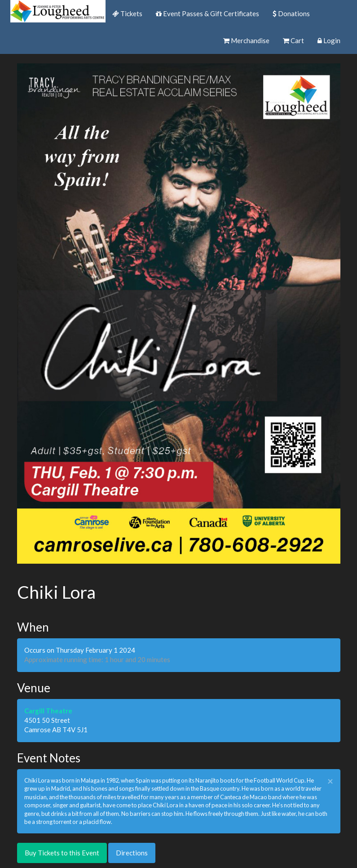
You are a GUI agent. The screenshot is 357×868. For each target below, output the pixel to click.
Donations (291, 13)
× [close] (330, 781)
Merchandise (246, 40)
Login (329, 40)
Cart (293, 40)
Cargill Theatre (48, 711)
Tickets (127, 13)
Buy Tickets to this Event (62, 853)
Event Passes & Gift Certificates (207, 13)
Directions (132, 853)
